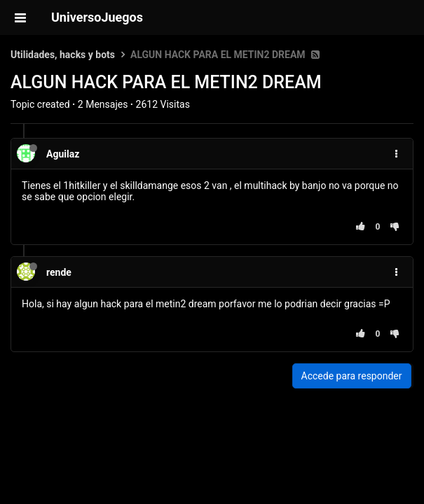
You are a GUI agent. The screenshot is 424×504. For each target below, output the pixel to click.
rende (59, 272)
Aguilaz (63, 154)
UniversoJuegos (97, 17)
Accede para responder (352, 376)
